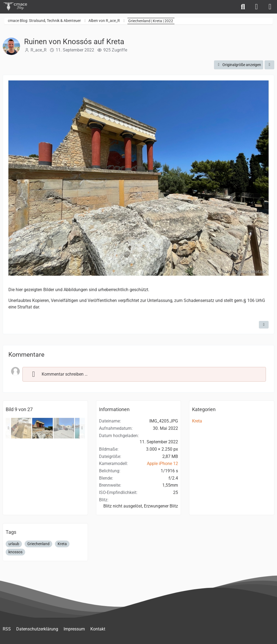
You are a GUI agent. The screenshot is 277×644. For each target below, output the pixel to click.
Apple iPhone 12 (162, 464)
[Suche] (243, 7)
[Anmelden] (256, 7)
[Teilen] (269, 65)
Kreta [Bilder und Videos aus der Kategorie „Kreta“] (197, 421)
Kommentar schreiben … (58, 374)
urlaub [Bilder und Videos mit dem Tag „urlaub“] (14, 544)
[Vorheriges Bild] (17, 178)
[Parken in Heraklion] (64, 428)
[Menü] (270, 7)
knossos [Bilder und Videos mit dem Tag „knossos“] (15, 552)
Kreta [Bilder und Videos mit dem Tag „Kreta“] (62, 544)
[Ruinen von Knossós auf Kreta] (21, 428)
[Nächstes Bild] (260, 178)
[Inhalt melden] (264, 325)
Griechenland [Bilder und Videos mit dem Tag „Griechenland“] (38, 544)
